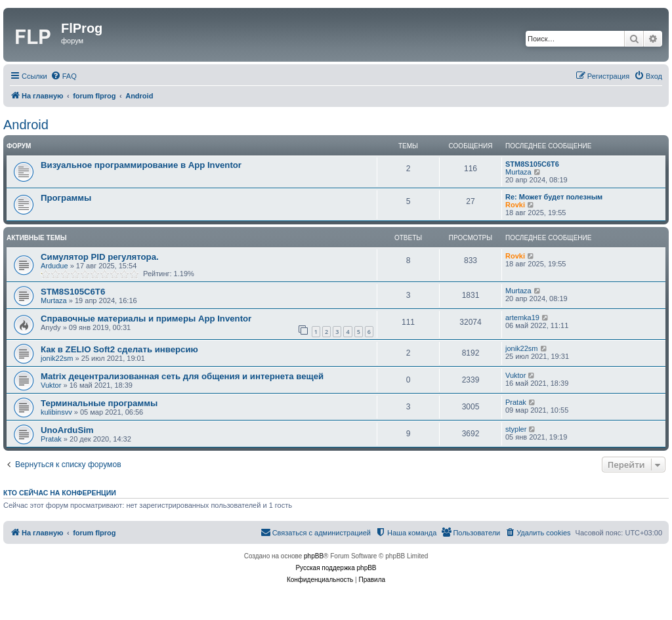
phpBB (314, 556)
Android (26, 125)
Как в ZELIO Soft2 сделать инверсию (119, 349)
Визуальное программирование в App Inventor (141, 165)
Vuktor (51, 385)
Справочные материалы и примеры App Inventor (146, 319)
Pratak (516, 402)
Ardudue (54, 266)
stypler (516, 429)
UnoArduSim (67, 430)
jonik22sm (57, 358)
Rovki (515, 205)
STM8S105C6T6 (532, 164)
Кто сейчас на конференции (60, 493)
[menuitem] (64, 76)
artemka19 (522, 318)
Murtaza (518, 172)
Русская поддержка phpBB (336, 568)
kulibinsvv (56, 412)
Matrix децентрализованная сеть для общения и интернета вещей (182, 376)
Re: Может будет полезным (554, 197)
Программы (66, 198)
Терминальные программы (99, 403)
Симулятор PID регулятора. (100, 257)
